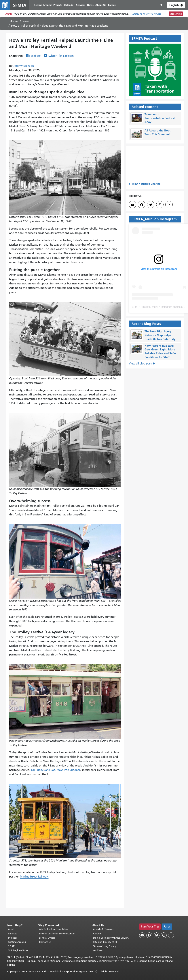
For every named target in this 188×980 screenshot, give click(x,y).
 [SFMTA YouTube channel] (132, 205)
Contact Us (45, 942)
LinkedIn (68, 56)
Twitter (52, 56)
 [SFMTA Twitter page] (151, 205)
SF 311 (12, 946)
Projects (12, 938)
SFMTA (136, 307)
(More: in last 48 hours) (146, 14)
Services (13, 934)
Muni (11, 929)
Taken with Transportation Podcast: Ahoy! (160, 118)
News (26, 21)
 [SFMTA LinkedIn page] (169, 205)
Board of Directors (103, 929)
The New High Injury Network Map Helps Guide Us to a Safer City (160, 335)
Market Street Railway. (34, 877)
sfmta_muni (151, 307)
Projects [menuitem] (58, 5)
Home (14, 21)
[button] (176, 5)
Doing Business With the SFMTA (111, 938)
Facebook (35, 56)
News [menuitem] (90, 5)
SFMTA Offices (47, 938)
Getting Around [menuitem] (43, 5)
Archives (98, 950)
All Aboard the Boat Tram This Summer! (157, 132)
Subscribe (176, 14)
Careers (97, 934)
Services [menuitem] (81, 5)
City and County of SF (105, 942)
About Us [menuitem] (101, 5)
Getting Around (17, 942)
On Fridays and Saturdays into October (56, 770)
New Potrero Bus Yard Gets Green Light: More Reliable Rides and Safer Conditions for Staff (160, 351)
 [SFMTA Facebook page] (142, 205)
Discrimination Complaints (53, 929)
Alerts (9, 14)
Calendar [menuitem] (69, 5)
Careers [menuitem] (112, 5)
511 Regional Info (18, 950)
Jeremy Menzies (24, 66)
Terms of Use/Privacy (105, 946)
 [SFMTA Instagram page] (160, 205)
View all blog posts (141, 364)
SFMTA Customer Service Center (57, 934)
